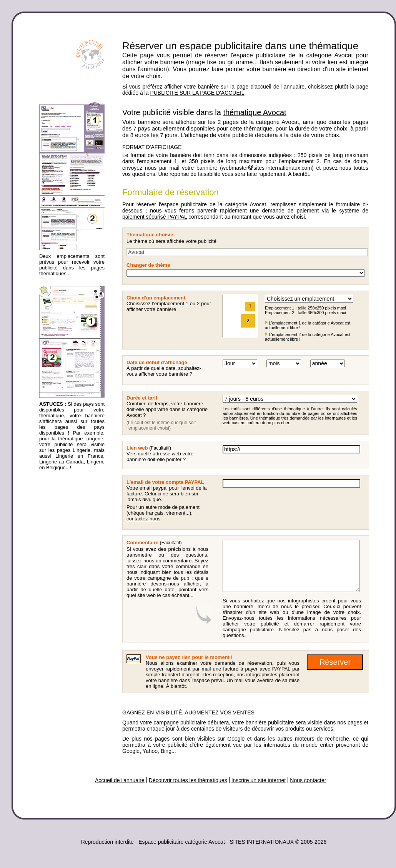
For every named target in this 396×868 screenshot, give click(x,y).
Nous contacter (308, 780)
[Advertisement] (70, 595)
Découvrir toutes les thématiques (188, 780)
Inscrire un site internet (259, 780)
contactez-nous (143, 519)
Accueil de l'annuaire (120, 780)
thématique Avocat (255, 112)
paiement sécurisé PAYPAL (155, 217)
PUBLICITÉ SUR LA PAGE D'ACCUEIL (197, 93)
